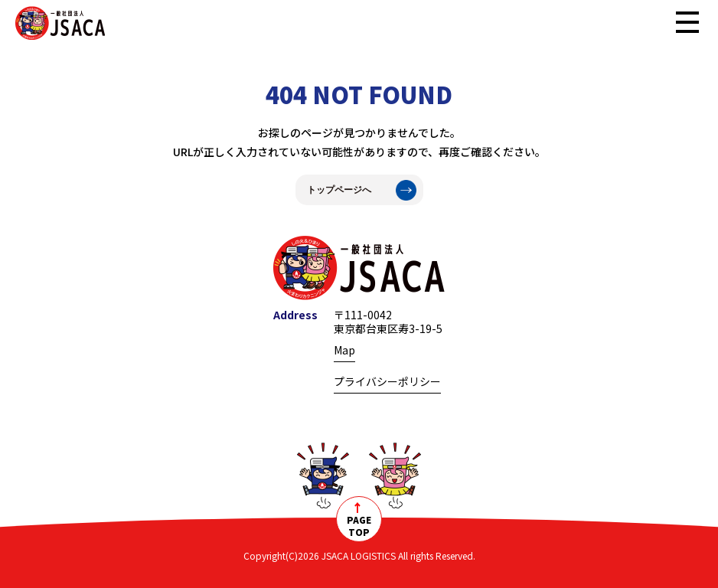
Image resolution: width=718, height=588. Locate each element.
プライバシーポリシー (387, 381)
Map (344, 350)
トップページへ (339, 190)
